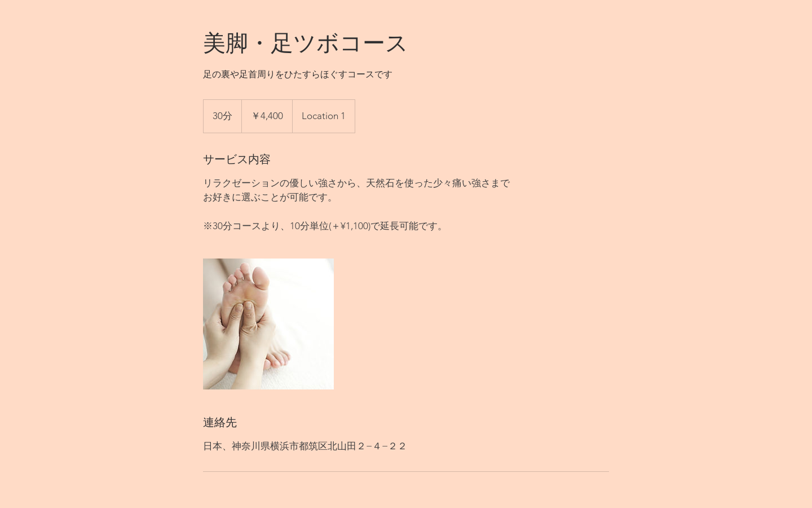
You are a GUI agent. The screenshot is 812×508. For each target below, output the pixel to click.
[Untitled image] (268, 324)
